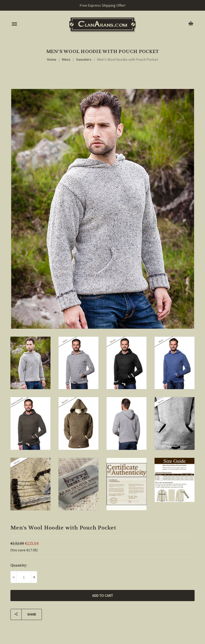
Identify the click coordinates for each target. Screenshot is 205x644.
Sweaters (84, 59)
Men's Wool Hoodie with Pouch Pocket (128, 59)
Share (23, 614)
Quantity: (19, 565)
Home (52, 59)
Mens (66, 59)
